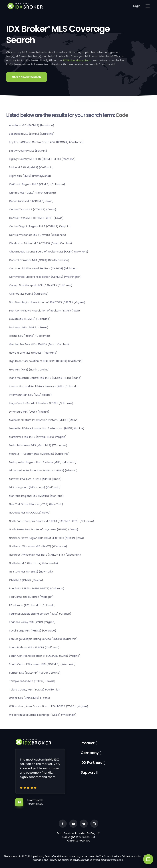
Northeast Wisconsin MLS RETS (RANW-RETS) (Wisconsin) (45, 555)
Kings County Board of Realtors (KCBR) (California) (41, 403)
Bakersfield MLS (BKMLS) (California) (32, 134)
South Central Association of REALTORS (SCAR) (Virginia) (45, 656)
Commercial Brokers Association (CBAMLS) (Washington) (45, 277)
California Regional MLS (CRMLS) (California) (37, 184)
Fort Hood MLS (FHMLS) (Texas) (29, 327)
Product (88, 743)
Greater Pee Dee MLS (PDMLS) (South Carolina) (39, 344)
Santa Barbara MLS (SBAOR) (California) (34, 647)
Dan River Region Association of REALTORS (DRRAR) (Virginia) (47, 302)
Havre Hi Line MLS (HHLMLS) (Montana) (33, 353)
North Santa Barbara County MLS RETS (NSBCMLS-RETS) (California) (52, 521)
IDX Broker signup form (77, 60)
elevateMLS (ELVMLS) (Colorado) (30, 319)
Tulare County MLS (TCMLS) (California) (34, 690)
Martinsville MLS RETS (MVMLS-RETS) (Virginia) (38, 437)
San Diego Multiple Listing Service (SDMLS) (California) (43, 639)
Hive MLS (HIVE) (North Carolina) (29, 370)
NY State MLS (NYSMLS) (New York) (31, 572)
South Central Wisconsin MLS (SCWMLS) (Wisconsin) (42, 664)
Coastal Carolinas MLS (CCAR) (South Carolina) (39, 260)
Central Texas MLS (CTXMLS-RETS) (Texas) (36, 218)
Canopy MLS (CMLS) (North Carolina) (33, 193)
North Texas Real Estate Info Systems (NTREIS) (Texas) (44, 529)
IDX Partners (91, 763)
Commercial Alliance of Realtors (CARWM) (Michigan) (43, 268)
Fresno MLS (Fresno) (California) (30, 336)
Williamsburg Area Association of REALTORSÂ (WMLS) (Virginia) (49, 706)
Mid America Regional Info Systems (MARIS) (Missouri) (43, 470)
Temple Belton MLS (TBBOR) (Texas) (32, 681)
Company (90, 753)
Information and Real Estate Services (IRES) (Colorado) (44, 386)
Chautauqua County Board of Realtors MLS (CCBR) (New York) (49, 252)
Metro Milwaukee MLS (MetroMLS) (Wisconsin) (38, 445)
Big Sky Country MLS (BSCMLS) (28, 151)
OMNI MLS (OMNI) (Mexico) (26, 580)
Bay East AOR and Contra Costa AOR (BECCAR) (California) (46, 142)
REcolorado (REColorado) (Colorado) (32, 605)
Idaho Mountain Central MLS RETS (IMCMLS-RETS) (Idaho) (45, 378)
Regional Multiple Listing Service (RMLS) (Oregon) (40, 614)
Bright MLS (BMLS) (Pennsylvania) (30, 176)
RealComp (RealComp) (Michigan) (31, 597)
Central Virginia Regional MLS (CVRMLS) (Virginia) (40, 226)
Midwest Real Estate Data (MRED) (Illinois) (35, 479)
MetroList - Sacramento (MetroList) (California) (39, 454)
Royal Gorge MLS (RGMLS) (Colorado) (33, 631)
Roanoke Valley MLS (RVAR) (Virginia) (32, 622)
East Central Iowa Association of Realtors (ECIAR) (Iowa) (45, 311)
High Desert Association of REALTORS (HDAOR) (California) (46, 361)
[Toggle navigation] (147, 6)
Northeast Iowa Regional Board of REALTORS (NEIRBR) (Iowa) (47, 538)
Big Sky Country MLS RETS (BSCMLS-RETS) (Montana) (42, 159)
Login (137, 6)
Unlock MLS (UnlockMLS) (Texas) (30, 698)
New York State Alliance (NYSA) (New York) (36, 504)
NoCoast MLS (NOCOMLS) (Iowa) (30, 513)
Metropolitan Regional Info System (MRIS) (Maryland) (43, 462)
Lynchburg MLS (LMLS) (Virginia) (29, 412)
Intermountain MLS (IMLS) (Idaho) (30, 395)
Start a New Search (27, 77)
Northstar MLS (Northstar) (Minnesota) (34, 563)
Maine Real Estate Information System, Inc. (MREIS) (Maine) (47, 428)
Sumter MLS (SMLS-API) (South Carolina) (35, 673)
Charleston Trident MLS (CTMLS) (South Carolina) (41, 243)
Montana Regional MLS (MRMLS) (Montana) (36, 496)
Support (88, 772)
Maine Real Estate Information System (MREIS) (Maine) (44, 420)
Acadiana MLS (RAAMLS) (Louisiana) (32, 125)
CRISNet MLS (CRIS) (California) (29, 294)
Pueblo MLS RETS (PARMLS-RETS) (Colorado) (37, 588)
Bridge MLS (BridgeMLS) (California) (31, 167)
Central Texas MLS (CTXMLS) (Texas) (33, 209)
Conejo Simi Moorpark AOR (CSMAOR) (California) (41, 285)
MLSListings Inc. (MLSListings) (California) (35, 487)
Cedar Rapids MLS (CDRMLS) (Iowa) (31, 201)
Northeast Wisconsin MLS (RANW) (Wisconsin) (38, 546)
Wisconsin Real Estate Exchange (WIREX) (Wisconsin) (43, 715)
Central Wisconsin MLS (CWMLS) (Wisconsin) (38, 235)
